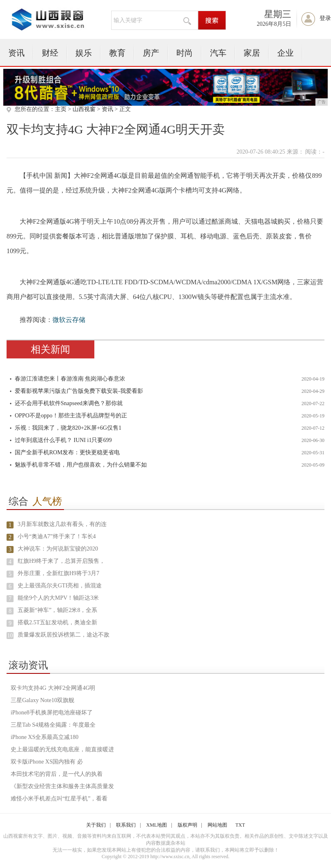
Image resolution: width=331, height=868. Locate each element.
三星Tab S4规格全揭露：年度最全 (53, 725)
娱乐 (84, 53)
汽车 (218, 53)
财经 (50, 53)
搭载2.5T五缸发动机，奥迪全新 (57, 622)
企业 (285, 53)
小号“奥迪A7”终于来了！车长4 (57, 536)
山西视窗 (84, 109)
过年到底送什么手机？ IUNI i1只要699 (63, 440)
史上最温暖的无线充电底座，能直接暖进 (62, 749)
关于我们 (96, 825)
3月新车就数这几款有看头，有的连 (62, 524)
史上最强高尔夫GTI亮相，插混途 (60, 586)
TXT (240, 825)
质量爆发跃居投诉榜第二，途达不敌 (64, 635)
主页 (61, 109)
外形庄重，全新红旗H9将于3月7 (58, 573)
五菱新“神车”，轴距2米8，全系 (57, 610)
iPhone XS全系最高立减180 (45, 737)
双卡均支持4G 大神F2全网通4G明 (53, 688)
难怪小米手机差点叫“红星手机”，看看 (59, 799)
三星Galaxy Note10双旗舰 (42, 700)
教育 (117, 53)
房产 (151, 53)
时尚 (185, 53)
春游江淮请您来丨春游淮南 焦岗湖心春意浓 (70, 379)
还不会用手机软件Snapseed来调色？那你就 (69, 403)
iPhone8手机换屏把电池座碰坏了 (52, 713)
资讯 (16, 53)
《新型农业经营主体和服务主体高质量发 (62, 786)
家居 (252, 53)
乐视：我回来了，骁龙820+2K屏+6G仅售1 (68, 428)
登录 (325, 18)
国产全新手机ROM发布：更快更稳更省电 (67, 452)
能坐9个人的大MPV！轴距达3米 (58, 598)
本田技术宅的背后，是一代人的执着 (57, 774)
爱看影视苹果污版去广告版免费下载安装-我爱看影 (79, 391)
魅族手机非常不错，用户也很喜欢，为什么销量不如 (81, 465)
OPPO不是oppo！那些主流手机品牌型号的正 (71, 416)
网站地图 (217, 825)
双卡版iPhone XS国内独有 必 (47, 762)
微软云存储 (69, 320)
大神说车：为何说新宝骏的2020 (58, 549)
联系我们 (126, 825)
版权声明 (187, 825)
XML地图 (157, 825)
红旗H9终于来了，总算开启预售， (61, 561)
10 (10, 636)
